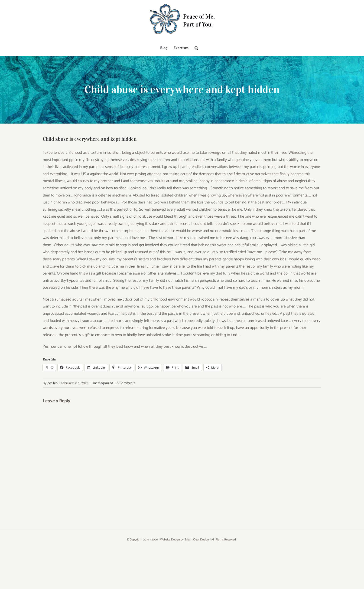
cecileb (53, 383)
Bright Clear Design (197, 540)
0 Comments (126, 383)
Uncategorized (102, 383)
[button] (196, 48)
